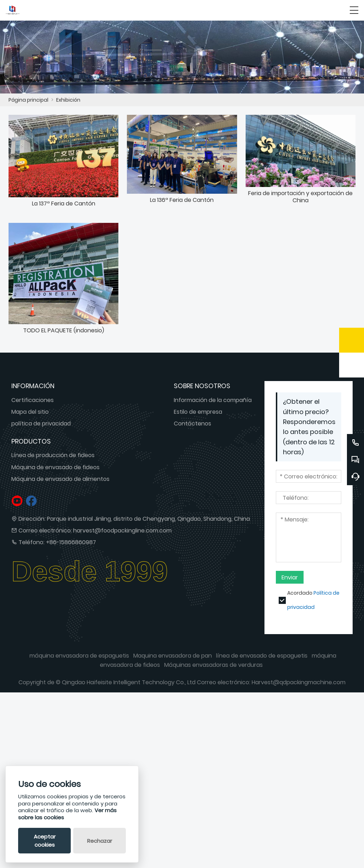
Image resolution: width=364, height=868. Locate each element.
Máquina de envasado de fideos (55, 470)
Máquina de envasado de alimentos (60, 481)
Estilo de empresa (198, 414)
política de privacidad (41, 426)
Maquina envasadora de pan (173, 658)
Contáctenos (192, 426)
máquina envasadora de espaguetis (79, 658)
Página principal (28, 100)
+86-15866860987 (71, 545)
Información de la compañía (213, 403)
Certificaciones (33, 403)
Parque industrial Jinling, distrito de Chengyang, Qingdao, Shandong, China (148, 521)
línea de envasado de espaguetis (262, 658)
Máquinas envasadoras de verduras (213, 667)
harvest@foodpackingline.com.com (122, 533)
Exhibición (68, 100)
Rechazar (100, 841)
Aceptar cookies (45, 841)
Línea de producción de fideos (53, 458)
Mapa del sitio (30, 414)
